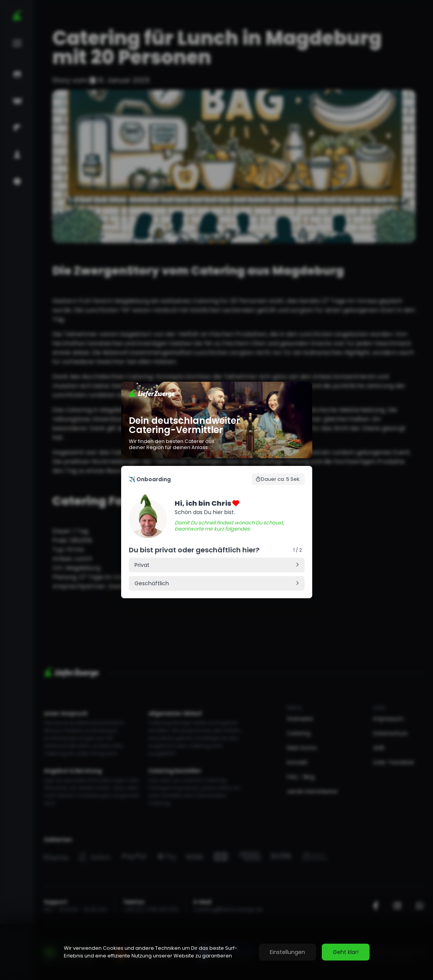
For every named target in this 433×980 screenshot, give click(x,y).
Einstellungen (287, 952)
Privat (142, 565)
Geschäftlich (152, 583)
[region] (216, 952)
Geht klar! (346, 952)
